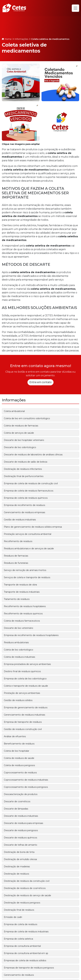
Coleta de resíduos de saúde (19, 758)
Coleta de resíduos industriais (19, 657)
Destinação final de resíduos (19, 910)
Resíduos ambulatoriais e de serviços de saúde (29, 549)
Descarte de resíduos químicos (20, 838)
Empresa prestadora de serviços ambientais (27, 664)
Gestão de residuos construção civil (23, 729)
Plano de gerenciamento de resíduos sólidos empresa (33, 527)
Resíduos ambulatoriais (16, 642)
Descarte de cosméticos (17, 801)
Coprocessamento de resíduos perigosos (26, 787)
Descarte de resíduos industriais (21, 816)
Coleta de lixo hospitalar (17, 751)
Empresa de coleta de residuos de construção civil (31, 483)
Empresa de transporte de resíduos (23, 722)
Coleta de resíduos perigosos (19, 765)
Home (8, 39)
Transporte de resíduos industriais (22, 592)
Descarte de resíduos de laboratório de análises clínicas (33, 455)
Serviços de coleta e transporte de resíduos (27, 577)
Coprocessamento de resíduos (20, 773)
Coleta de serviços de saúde (19, 433)
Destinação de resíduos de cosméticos (25, 888)
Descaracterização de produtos (21, 794)
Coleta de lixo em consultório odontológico (27, 418)
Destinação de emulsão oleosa (20, 859)
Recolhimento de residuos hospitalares (25, 606)
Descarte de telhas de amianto (21, 845)
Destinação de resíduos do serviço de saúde (27, 895)
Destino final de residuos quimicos (22, 671)
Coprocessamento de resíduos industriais (26, 780)
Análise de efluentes (15, 736)
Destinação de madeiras (17, 867)
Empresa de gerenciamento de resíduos (26, 708)
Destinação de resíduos (16, 874)
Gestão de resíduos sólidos (18, 700)
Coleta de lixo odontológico (19, 650)
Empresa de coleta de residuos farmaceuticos (29, 491)
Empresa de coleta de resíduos (21, 924)
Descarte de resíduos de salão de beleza (26, 462)
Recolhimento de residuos (18, 541)
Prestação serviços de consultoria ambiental (28, 534)
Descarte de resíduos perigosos (21, 830)
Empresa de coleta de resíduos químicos (26, 498)
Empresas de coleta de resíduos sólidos (25, 960)
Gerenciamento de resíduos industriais (24, 715)
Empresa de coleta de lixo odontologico (25, 679)
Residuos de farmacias (16, 556)
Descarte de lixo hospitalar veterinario (24, 440)
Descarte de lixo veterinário (19, 628)
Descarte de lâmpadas (16, 809)
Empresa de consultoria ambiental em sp (26, 953)
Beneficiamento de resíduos (19, 744)
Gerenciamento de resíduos (19, 975)
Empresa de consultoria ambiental (22, 946)
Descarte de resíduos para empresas (23, 823)
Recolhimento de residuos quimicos (23, 614)
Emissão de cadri (13, 917)
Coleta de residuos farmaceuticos (22, 621)
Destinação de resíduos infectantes (23, 469)
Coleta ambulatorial (14, 411)
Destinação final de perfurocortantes (24, 476)
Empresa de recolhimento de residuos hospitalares (31, 635)
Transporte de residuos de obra (20, 585)
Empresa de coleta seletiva (18, 939)
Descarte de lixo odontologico (20, 447)
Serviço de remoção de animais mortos (25, 570)
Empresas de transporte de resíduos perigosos (29, 968)
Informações (21, 39)
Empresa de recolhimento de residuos (24, 505)
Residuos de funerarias (16, 563)
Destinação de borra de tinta (19, 852)
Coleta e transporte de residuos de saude (26, 686)
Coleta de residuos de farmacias (21, 426)
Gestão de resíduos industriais (20, 520)
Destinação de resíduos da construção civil (27, 881)
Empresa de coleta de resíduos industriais (26, 932)
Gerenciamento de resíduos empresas (24, 512)
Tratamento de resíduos (17, 599)
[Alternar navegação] (75, 8)
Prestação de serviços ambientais (22, 693)
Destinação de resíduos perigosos (22, 903)
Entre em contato (40, 382)
